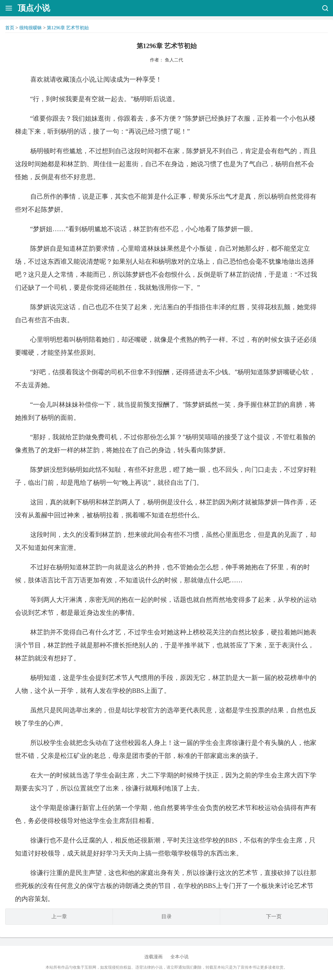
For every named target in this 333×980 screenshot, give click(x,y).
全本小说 (180, 957)
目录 (166, 916)
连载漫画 (153, 957)
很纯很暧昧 (31, 28)
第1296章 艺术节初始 (68, 28)
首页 (10, 28)
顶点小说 (34, 8)
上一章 (59, 916)
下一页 (274, 916)
